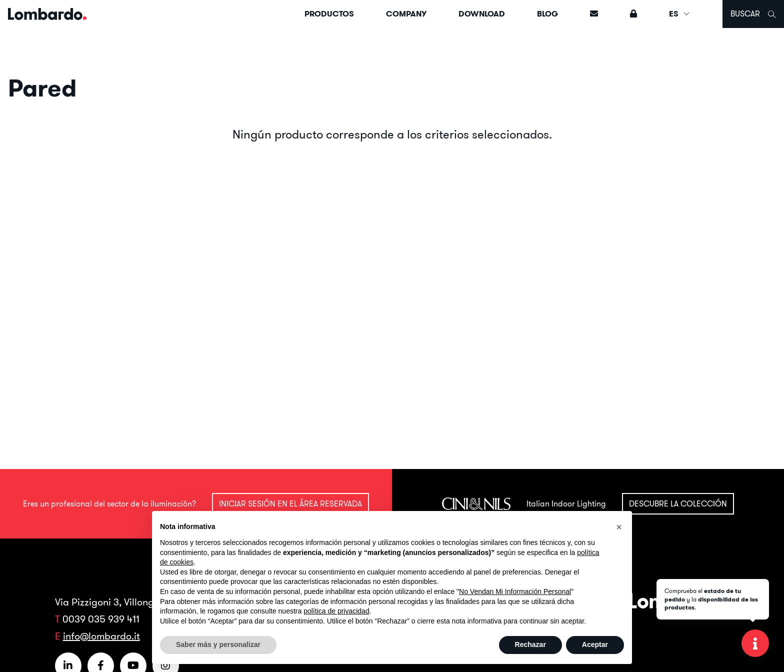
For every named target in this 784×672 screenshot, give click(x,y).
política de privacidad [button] (336, 611)
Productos (329, 14)
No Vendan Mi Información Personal (515, 591)
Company (406, 14)
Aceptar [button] (595, 644)
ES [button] (680, 14)
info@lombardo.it (101, 636)
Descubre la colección (678, 503)
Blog (547, 14)
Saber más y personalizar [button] (218, 644)
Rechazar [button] (530, 644)
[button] (619, 527)
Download (482, 14)
